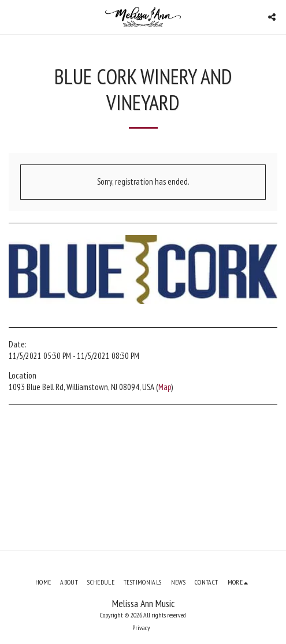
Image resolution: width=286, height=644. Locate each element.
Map (165, 387)
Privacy (141, 628)
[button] (13, 17)
